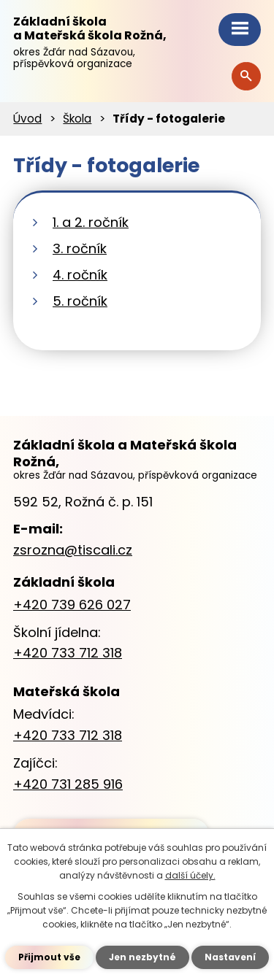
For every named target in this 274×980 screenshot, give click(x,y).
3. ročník (80, 248)
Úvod (27, 119)
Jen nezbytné (142, 957)
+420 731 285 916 (68, 784)
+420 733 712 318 (68, 653)
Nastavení (230, 957)
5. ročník (80, 301)
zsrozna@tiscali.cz (73, 550)
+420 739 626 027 (72, 605)
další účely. (190, 875)
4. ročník (80, 275)
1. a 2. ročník (91, 222)
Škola (77, 119)
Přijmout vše (49, 957)
